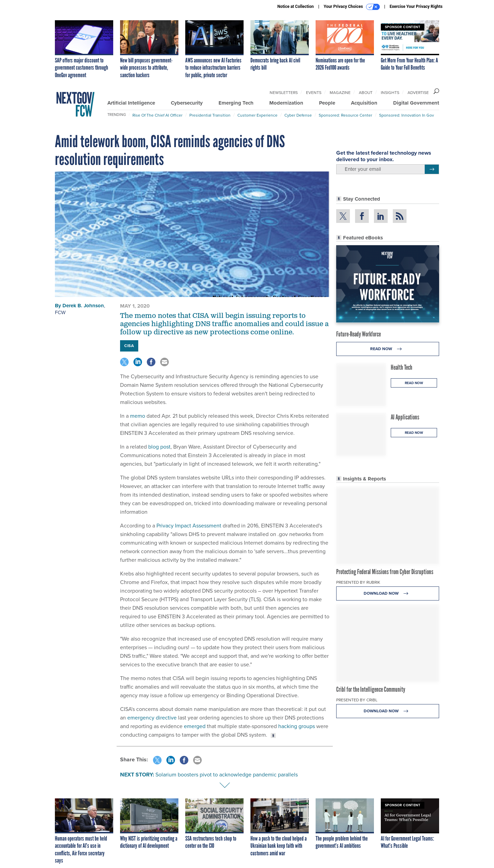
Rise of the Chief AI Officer (157, 115)
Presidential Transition (210, 115)
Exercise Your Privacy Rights (416, 7)
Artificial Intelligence (131, 103)
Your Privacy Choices (352, 7)
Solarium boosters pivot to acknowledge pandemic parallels (227, 774)
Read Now (388, 349)
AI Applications (405, 417)
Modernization (286, 103)
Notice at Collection (295, 7)
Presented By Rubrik (358, 582)
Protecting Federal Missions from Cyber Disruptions (385, 572)
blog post (159, 447)
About (366, 92)
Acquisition (364, 103)
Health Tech (402, 367)
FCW (60, 312)
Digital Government (416, 103)
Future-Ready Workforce (358, 334)
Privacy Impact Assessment (189, 525)
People (327, 103)
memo (138, 416)
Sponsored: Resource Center (345, 115)
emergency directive (152, 717)
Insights (390, 92)
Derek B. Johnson (83, 306)
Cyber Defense (298, 115)
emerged (195, 726)
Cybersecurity (187, 103)
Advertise (418, 92)
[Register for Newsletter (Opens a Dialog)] (432, 169)
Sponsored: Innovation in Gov (407, 115)
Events (314, 92)
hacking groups (297, 726)
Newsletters (284, 92)
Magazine (340, 92)
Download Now (388, 593)
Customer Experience (257, 115)
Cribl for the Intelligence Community (371, 689)
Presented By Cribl (357, 700)
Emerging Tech (236, 103)
